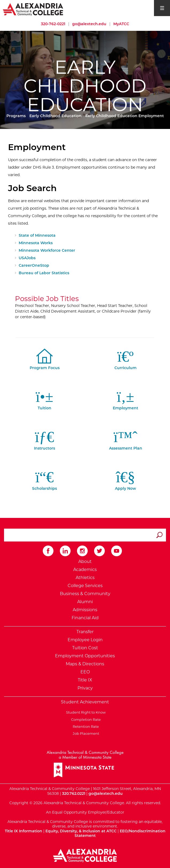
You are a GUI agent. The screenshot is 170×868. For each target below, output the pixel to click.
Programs (16, 116)
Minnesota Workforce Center (47, 250)
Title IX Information (24, 831)
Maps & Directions (85, 664)
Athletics (85, 578)
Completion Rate (85, 719)
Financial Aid (85, 618)
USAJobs (27, 258)
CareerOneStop (34, 265)
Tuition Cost (85, 648)
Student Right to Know (85, 712)
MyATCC (121, 24)
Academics (85, 570)
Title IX (85, 680)
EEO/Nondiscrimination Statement (120, 833)
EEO (85, 672)
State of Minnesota (37, 235)
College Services (85, 586)
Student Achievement (85, 702)
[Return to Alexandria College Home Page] (33, 9)
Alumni (85, 602)
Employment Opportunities (85, 656)
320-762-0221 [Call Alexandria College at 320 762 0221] (53, 24)
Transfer (85, 632)
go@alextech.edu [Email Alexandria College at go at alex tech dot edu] (89, 24)
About (85, 561)
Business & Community (85, 594)
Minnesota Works (36, 243)
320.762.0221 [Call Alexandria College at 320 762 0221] (74, 793)
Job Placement (85, 733)
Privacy (85, 688)
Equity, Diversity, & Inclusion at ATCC (81, 831)
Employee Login (85, 640)
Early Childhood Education (55, 116)
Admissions (85, 610)
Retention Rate (85, 726)
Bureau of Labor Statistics (44, 273)
